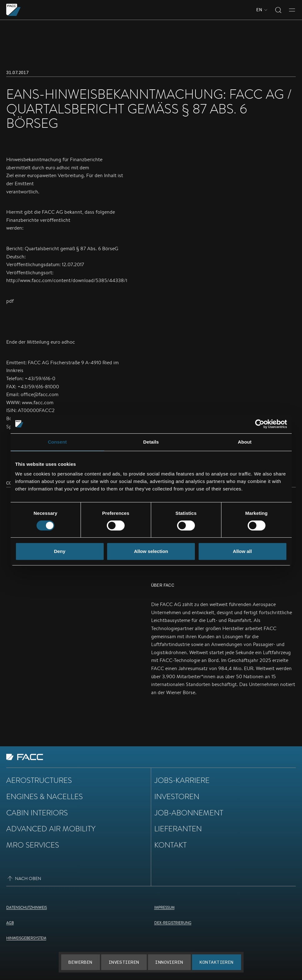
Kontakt (171, 845)
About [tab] (245, 442)
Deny (60, 551)
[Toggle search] (278, 10)
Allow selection (151, 551)
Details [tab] (151, 442)
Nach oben (24, 878)
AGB (10, 923)
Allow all (243, 551)
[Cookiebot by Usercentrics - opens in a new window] (260, 424)
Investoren (177, 796)
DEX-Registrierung (173, 923)
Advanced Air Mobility (51, 828)
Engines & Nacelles (45, 796)
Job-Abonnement (189, 813)
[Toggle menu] (292, 10)
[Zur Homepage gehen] (14, 10)
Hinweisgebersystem (26, 938)
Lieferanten (178, 828)
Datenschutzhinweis (27, 907)
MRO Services (33, 845)
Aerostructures (39, 780)
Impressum (164, 907)
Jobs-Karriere (182, 780)
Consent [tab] (57, 442)
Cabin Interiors (37, 813)
